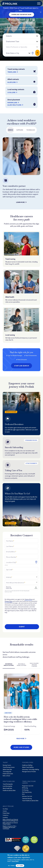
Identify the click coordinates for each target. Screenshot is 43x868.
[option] (21, 171)
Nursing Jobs (12, 103)
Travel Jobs (12, 72)
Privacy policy (15, 861)
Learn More (20, 202)
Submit (22, 627)
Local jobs (11, 92)
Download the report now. (21, 15)
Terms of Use (28, 599)
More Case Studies (21, 747)
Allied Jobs (12, 82)
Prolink (10, 4)
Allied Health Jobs (14, 105)
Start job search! (22, 366)
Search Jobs (37, 53)
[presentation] (22, 619)
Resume (8, 587)
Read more (21, 739)
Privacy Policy (9, 601)
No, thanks (11, 866)
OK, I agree (20, 866)
